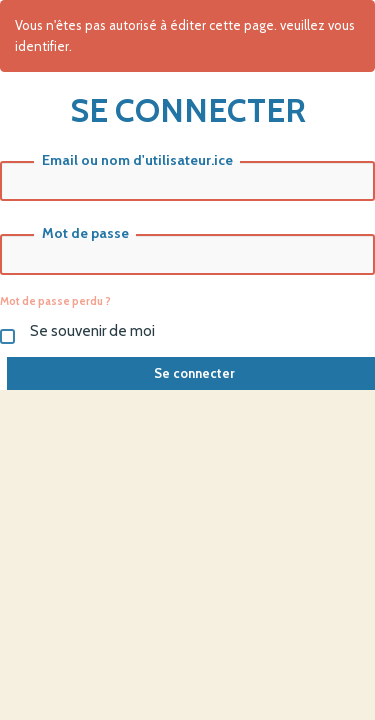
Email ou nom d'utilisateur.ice (137, 160)
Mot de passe (85, 233)
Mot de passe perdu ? (55, 301)
